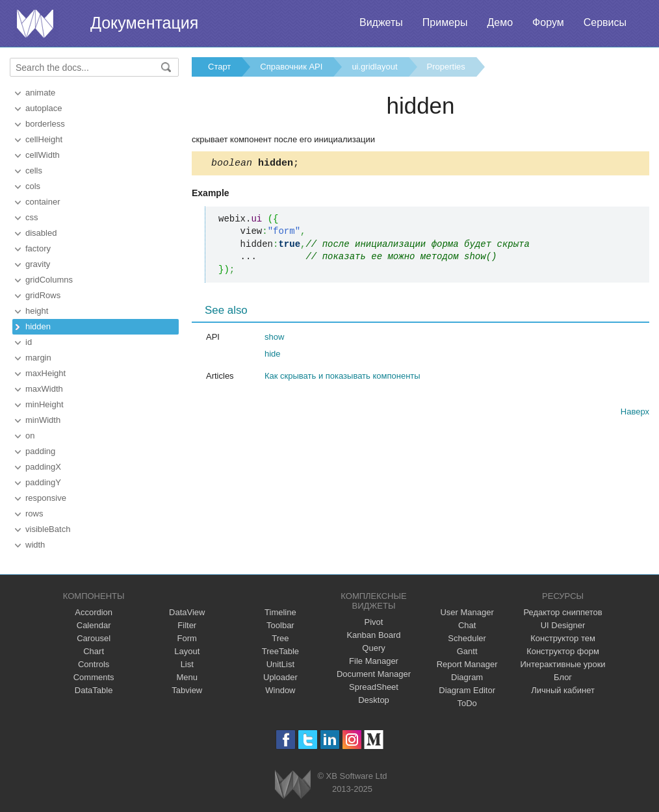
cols (33, 186)
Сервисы (605, 22)
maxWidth (44, 389)
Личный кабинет (563, 690)
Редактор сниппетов (562, 612)
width (35, 545)
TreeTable (280, 651)
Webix (293, 784)
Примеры (445, 22)
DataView (187, 612)
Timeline (280, 612)
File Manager (374, 661)
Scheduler (467, 638)
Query (373, 648)
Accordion (94, 612)
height (37, 311)
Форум (548, 22)
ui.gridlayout (374, 67)
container (43, 202)
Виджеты (381, 22)
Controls (94, 664)
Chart (94, 651)
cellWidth (43, 155)
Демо (500, 22)
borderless (45, 124)
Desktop (374, 700)
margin (38, 358)
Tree (280, 638)
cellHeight (44, 139)
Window (280, 690)
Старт (219, 67)
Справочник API (291, 67)
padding (40, 451)
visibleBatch (48, 529)
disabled (41, 233)
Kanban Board (373, 635)
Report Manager (467, 664)
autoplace (44, 108)
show (274, 339)
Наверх (635, 413)
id (29, 342)
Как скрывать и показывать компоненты (342, 378)
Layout (187, 651)
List (187, 664)
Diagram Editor (467, 690)
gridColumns (49, 280)
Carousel (94, 638)
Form (187, 638)
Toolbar (280, 625)
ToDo (467, 703)
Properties (446, 67)
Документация (144, 23)
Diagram (467, 677)
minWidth (43, 420)
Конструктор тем (563, 638)
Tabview (187, 690)
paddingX (43, 467)
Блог (563, 677)
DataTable (94, 690)
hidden (38, 326)
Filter (187, 625)
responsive (46, 498)
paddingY (43, 482)
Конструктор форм (563, 651)
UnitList (280, 664)
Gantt (467, 651)
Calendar (94, 625)
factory (38, 248)
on (30, 436)
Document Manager (374, 674)
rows (34, 514)
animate (40, 93)
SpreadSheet (374, 687)
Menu (187, 677)
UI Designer (563, 625)
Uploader (280, 677)
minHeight (45, 404)
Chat (467, 625)
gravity (38, 264)
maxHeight (45, 373)
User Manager (467, 612)
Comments (94, 677)
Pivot (374, 622)
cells (34, 171)
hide (273, 356)
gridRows (43, 295)
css (32, 217)
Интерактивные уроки (563, 664)
